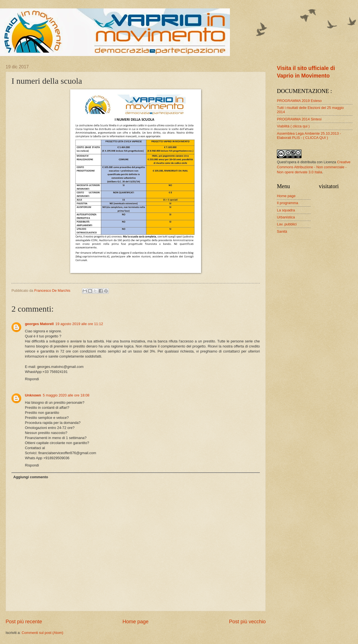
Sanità (282, 231)
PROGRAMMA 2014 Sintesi (299, 119)
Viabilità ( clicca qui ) (293, 126)
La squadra (286, 210)
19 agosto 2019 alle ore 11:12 (79, 324)
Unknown (33, 395)
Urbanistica (286, 217)
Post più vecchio (247, 622)
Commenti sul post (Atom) (42, 633)
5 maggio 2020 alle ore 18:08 (66, 395)
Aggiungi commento (30, 477)
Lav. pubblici (287, 224)
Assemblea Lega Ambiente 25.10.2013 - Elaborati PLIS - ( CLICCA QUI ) (309, 136)
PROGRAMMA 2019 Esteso (299, 101)
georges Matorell (39, 324)
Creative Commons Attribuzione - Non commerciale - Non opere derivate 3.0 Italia (314, 167)
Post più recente (24, 622)
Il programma (288, 203)
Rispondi (32, 379)
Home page (136, 622)
